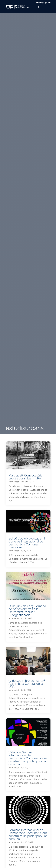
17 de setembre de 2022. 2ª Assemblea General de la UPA (27, 684)
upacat (16, 482)
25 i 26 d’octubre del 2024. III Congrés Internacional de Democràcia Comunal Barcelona (27, 543)
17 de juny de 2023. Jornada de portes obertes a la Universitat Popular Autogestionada (27, 611)
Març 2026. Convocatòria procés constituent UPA (26, 477)
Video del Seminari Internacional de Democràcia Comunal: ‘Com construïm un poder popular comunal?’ (28, 758)
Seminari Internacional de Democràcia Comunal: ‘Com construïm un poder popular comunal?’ (28, 834)
